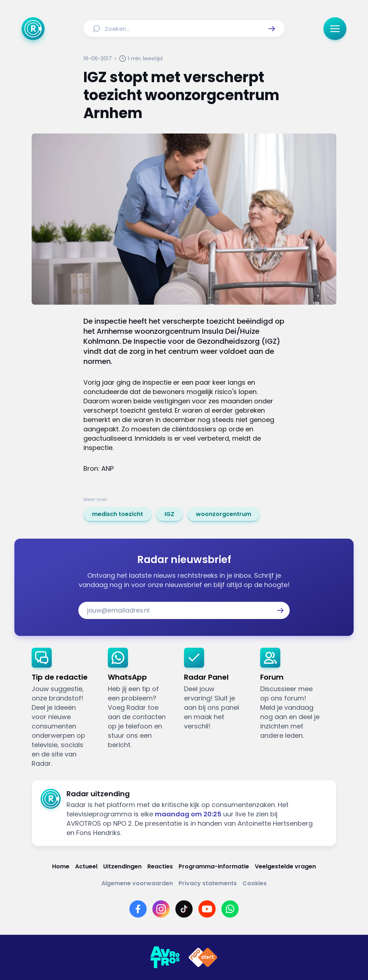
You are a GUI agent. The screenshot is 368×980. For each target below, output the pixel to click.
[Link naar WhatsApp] (230, 909)
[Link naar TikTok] (184, 909)
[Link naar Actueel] (86, 866)
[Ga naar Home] (33, 29)
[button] (272, 29)
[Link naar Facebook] (138, 909)
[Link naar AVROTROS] (165, 957)
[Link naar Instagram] (161, 909)
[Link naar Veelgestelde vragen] (285, 866)
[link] (118, 514)
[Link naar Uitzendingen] (122, 866)
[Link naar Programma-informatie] (214, 866)
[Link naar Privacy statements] (208, 883)
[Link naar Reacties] (160, 866)
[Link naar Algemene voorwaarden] (137, 883)
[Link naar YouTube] (207, 909)
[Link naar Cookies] (255, 883)
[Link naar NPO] (203, 957)
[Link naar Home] (61, 866)
